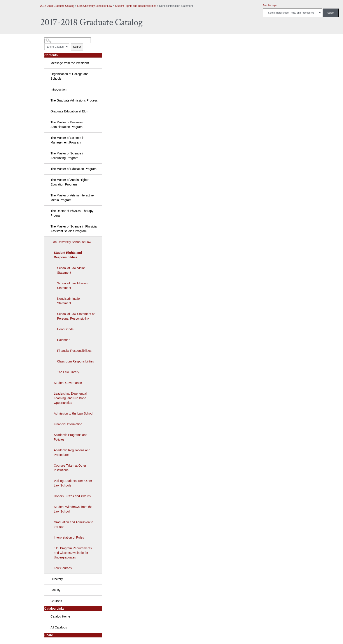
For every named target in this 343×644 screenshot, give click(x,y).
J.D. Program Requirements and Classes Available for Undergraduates (73, 553)
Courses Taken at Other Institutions (70, 468)
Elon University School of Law (95, 6)
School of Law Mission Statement (72, 286)
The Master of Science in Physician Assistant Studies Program (74, 229)
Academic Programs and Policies (71, 437)
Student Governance (68, 383)
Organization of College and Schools (70, 76)
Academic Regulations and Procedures (72, 452)
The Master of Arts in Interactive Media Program (72, 198)
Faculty (55, 590)
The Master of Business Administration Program (67, 125)
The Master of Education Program (73, 169)
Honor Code (65, 329)
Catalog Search (52, 39)
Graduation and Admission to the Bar (73, 524)
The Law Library (68, 372)
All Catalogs (59, 627)
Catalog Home (60, 616)
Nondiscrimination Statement (69, 301)
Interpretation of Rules (69, 537)
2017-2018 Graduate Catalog (57, 6)
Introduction (59, 89)
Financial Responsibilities (74, 351)
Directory (57, 579)
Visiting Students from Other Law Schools (73, 483)
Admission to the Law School (73, 413)
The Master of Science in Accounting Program (67, 156)
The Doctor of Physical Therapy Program (72, 213)
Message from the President (70, 63)
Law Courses (63, 568)
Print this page (270, 5)
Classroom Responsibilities (75, 361)
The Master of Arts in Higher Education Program (70, 182)
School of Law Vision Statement (71, 270)
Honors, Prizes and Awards (72, 496)
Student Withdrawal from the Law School (73, 509)
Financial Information (68, 424)
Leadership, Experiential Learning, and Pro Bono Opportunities (70, 398)
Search (77, 47)
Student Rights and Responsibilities (136, 6)
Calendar (63, 340)
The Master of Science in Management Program (67, 140)
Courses (56, 601)
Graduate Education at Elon (69, 111)
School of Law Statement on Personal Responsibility (76, 316)
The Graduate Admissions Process (74, 100)
